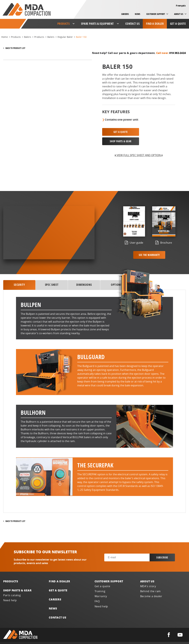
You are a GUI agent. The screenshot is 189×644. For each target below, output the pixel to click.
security (19, 276)
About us (147, 572)
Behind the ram (150, 582)
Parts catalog (12, 586)
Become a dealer (151, 587)
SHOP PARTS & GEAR (158, 132)
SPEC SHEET (52, 276)
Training (100, 582)
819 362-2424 (178, 53)
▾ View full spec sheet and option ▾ (139, 146)
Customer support (109, 572)
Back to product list (15, 48)
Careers (125, 14)
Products (11, 572)
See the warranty (149, 246)
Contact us (132, 24)
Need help (10, 591)
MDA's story (148, 577)
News (138, 14)
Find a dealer (155, 24)
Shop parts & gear (17, 581)
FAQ (97, 592)
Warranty (101, 587)
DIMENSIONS (84, 276)
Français (181, 6)
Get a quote (178, 24)
